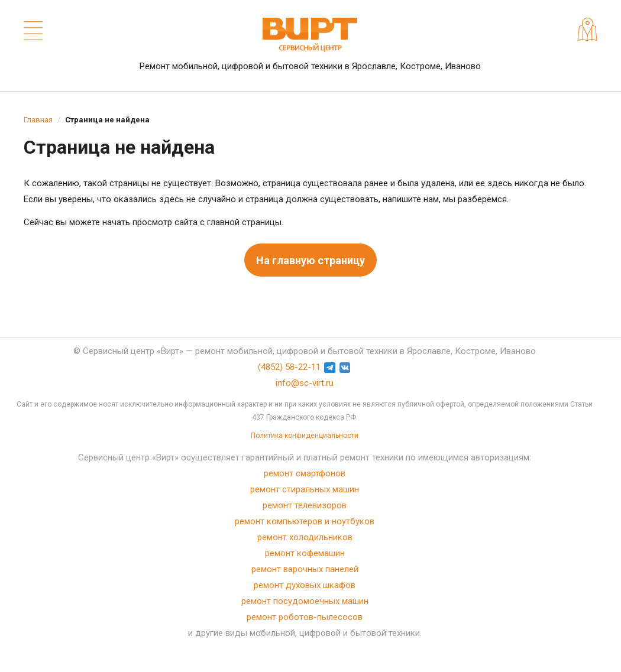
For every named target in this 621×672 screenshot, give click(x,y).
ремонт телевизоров (305, 505)
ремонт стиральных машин (305, 489)
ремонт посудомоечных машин (305, 601)
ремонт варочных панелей (305, 569)
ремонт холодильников (305, 537)
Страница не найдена (107, 120)
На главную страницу (310, 260)
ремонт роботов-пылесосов (305, 617)
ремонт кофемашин (305, 553)
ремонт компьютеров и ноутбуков (305, 521)
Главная (38, 120)
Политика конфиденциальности (305, 436)
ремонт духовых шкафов (305, 585)
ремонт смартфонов (305, 473)
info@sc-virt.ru (305, 383)
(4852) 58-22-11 (289, 367)
